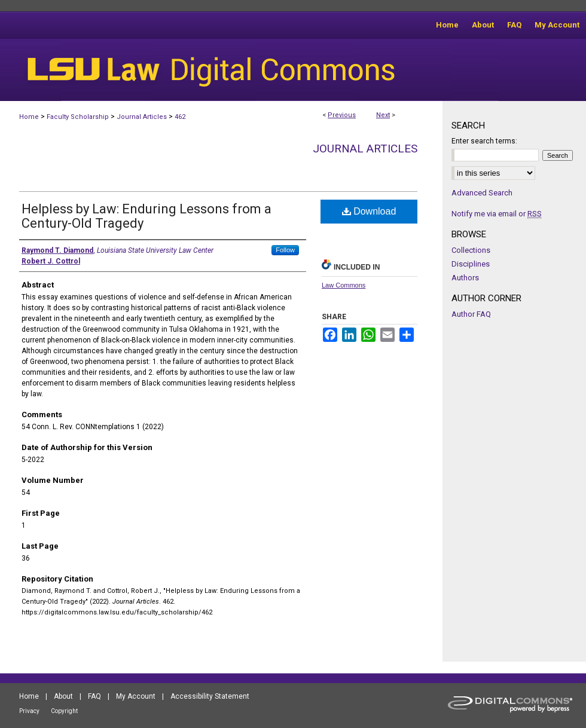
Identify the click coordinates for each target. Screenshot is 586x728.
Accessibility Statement (210, 696)
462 (180, 117)
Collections (471, 250)
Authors (465, 278)
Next (383, 115)
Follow (285, 250)
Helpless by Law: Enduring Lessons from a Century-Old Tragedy (146, 216)
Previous (342, 115)
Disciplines (471, 264)
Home (29, 117)
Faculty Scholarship (78, 117)
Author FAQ (471, 314)
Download (369, 211)
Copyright (64, 711)
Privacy (29, 711)
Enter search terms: (484, 141)
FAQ (94, 696)
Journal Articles (142, 117)
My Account (136, 696)
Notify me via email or (497, 214)
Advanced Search (482, 193)
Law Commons (344, 285)
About (63, 696)
